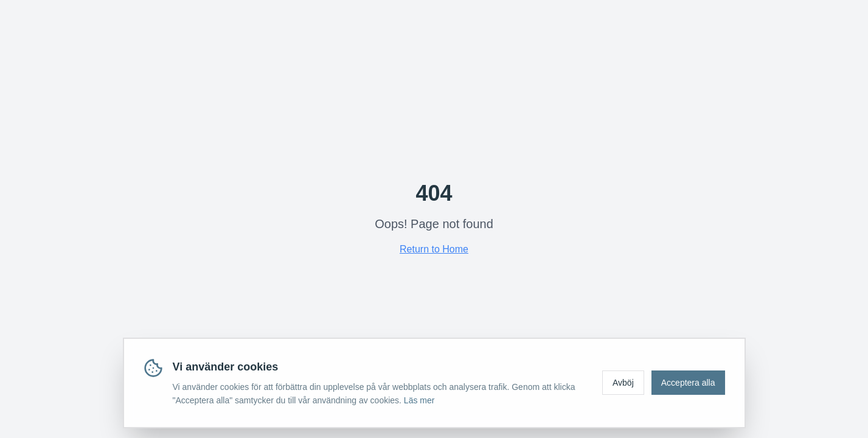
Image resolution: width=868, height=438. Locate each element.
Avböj (623, 383)
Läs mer (419, 400)
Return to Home (434, 249)
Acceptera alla (688, 383)
